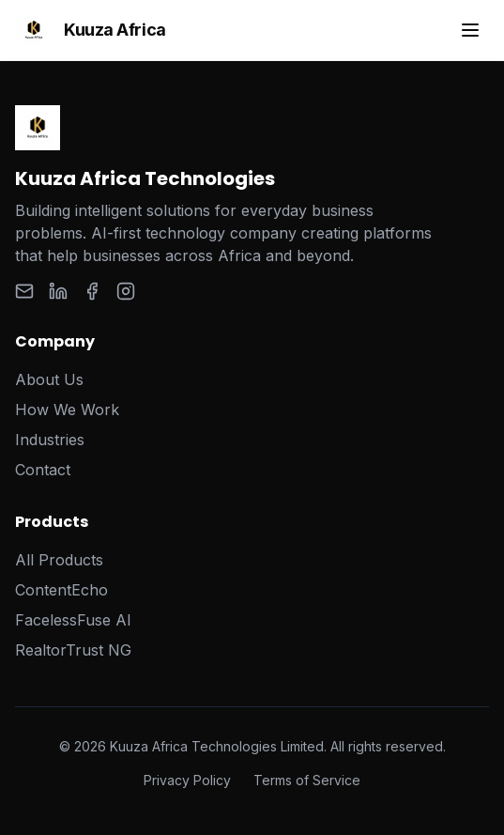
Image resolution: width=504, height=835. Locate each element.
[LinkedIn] (58, 291)
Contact (43, 470)
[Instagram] (126, 291)
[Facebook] (92, 291)
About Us (49, 379)
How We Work (67, 410)
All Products (59, 560)
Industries (50, 440)
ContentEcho (61, 590)
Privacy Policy (187, 780)
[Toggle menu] (470, 30)
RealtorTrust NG (73, 650)
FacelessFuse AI (73, 620)
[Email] (24, 291)
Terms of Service (307, 780)
